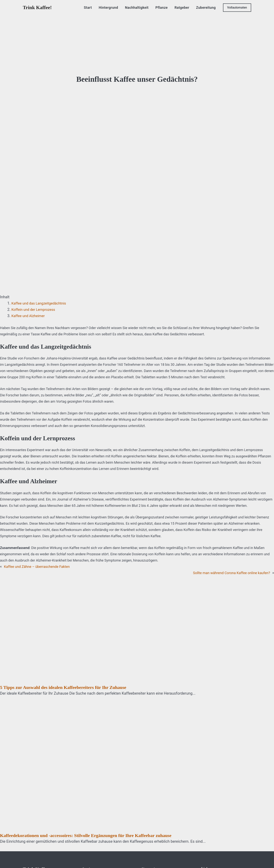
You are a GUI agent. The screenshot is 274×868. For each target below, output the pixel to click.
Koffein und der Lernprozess (35, 309)
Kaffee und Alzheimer (30, 316)
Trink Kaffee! (37, 8)
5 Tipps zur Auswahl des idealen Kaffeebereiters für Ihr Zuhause (63, 687)
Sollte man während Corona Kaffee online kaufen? (228, 573)
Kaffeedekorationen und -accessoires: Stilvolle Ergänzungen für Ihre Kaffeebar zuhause (86, 835)
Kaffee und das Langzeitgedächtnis (41, 303)
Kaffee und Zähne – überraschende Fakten (40, 567)
